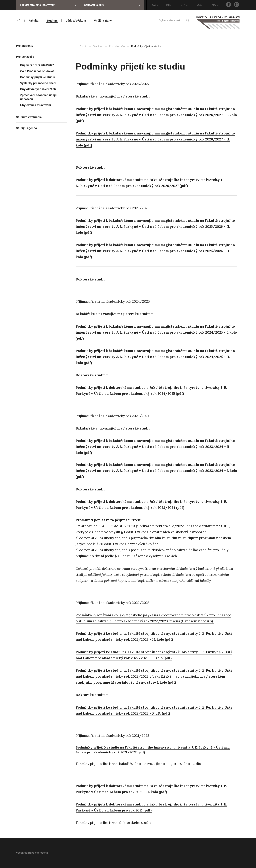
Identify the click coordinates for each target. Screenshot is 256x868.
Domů (83, 46)
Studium (98, 46)
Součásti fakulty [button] (112, 5)
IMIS (169, 5)
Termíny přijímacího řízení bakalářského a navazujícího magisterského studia (138, 764)
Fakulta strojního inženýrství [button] (48, 5)
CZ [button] (155, 5)
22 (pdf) (139, 752)
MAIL (215, 5)
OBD (200, 5)
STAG (184, 5)
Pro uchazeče (117, 46)
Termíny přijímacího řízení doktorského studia (113, 823)
